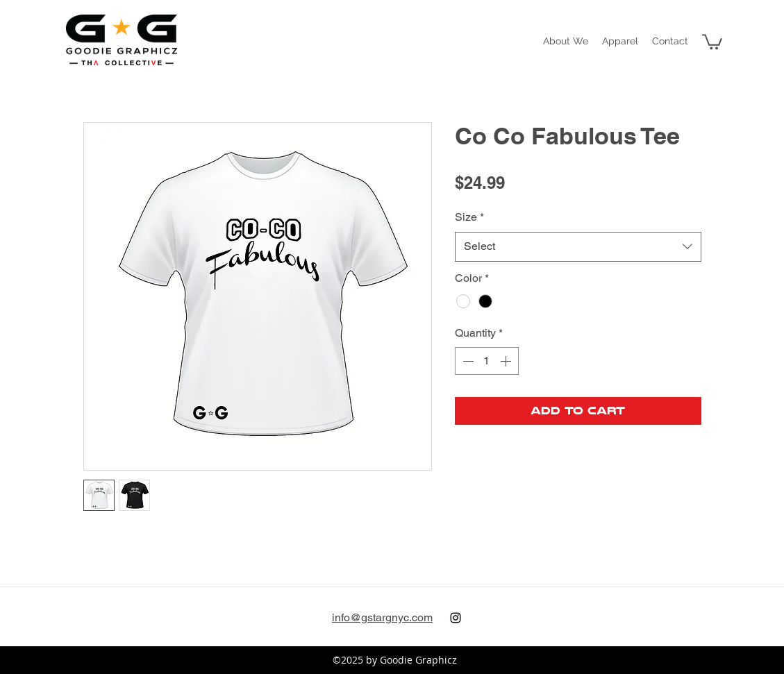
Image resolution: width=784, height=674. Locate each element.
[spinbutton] (487, 361)
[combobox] (578, 247)
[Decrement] (467, 361)
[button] (620, 41)
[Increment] (507, 361)
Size (469, 217)
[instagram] (456, 618)
